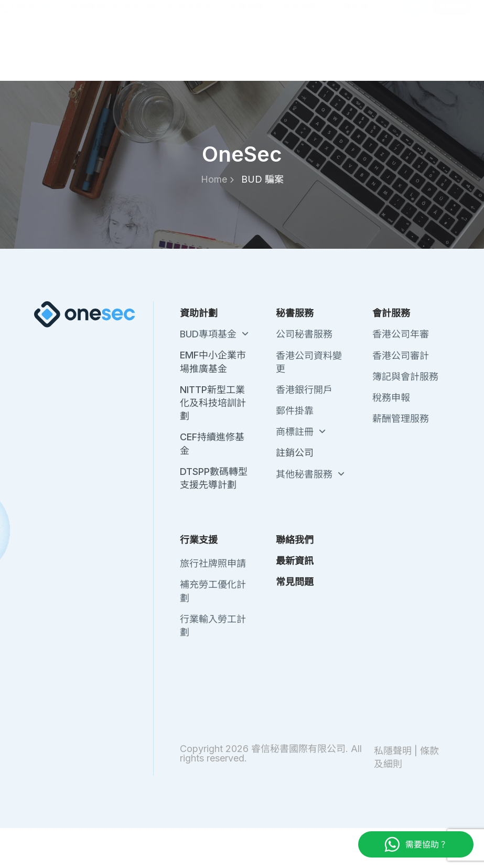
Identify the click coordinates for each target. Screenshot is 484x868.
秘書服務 (254, 55)
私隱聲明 (393, 751)
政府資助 (202, 55)
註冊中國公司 (149, 55)
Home (217, 179)
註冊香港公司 (95, 55)
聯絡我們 (305, 15)
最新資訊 (349, 15)
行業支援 (359, 55)
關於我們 (261, 15)
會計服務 (307, 55)
